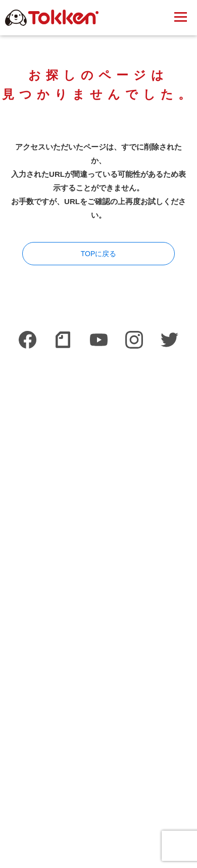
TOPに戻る (99, 254)
